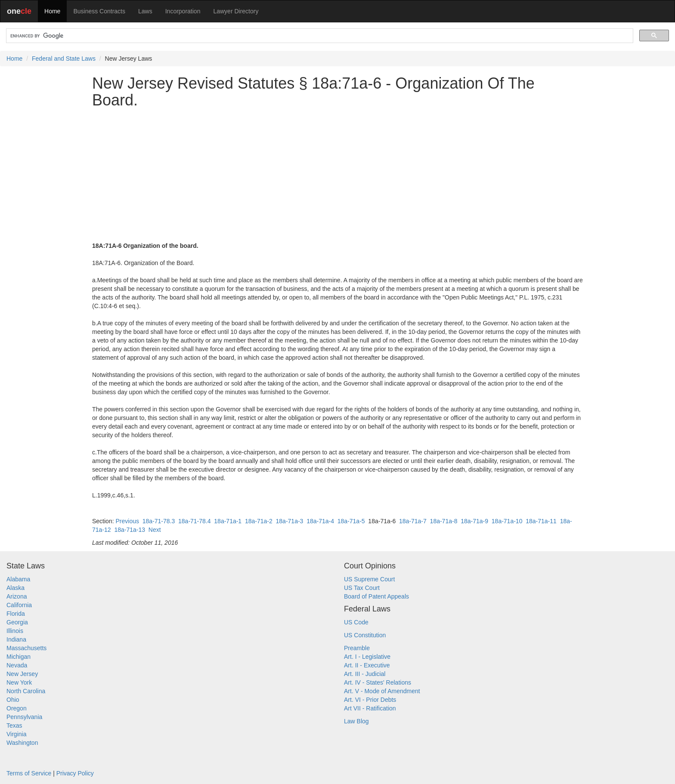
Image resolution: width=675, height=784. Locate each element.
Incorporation (183, 11)
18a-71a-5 (351, 521)
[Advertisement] (337, 175)
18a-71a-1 (228, 521)
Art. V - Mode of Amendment (382, 691)
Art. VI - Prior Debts (370, 700)
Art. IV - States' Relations (378, 682)
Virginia (16, 734)
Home (52, 11)
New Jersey (22, 674)
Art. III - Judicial (365, 674)
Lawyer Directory (236, 11)
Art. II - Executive (367, 665)
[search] (319, 36)
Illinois (15, 631)
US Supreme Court (369, 579)
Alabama (18, 579)
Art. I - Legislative (367, 657)
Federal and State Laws (64, 59)
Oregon (17, 708)
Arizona (17, 596)
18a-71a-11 (541, 521)
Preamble (357, 648)
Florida (16, 614)
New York (19, 682)
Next (155, 530)
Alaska (15, 588)
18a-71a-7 (413, 521)
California (19, 605)
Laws (145, 11)
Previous (127, 521)
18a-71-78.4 (195, 521)
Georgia (17, 622)
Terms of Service (29, 773)
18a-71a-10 (507, 521)
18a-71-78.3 (159, 521)
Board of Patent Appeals (376, 596)
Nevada (17, 665)
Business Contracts (99, 11)
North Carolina (26, 691)
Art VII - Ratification (370, 708)
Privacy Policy (75, 773)
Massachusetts (26, 648)
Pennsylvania (24, 717)
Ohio (13, 700)
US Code (356, 622)
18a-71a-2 (259, 521)
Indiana (16, 639)
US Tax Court (362, 588)
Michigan (19, 657)
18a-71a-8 (444, 521)
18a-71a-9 (474, 521)
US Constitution (365, 635)
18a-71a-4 (320, 521)
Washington (22, 743)
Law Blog (356, 721)
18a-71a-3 (290, 521)
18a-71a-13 (130, 530)
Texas (14, 725)
